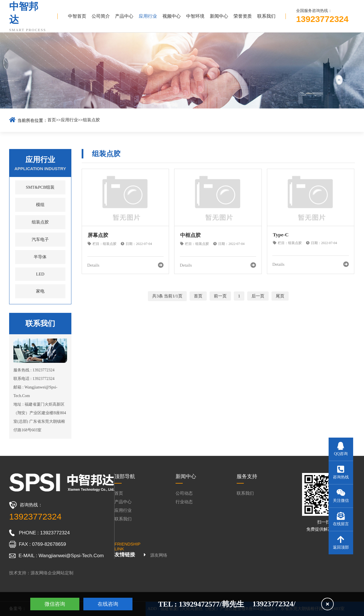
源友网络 (159, 555)
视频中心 (172, 16)
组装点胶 (91, 120)
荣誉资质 (243, 16)
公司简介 (101, 16)
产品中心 (124, 16)
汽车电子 (40, 239)
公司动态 (184, 493)
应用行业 (148, 16)
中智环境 (195, 16)
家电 (40, 291)
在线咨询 (108, 604)
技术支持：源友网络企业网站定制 (41, 573)
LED (40, 274)
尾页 (280, 296)
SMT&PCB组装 (40, 187)
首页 (52, 120)
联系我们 (266, 16)
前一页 (220, 296)
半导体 (40, 257)
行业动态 (184, 502)
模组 (40, 205)
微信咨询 (55, 604)
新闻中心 (219, 16)
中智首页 (77, 16)
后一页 (258, 296)
